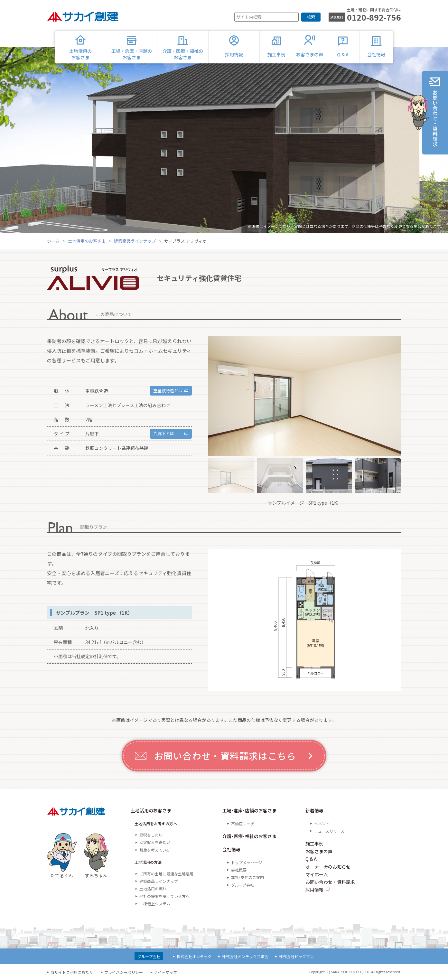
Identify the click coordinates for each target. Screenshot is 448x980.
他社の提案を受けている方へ (164, 896)
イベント (322, 823)
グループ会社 (243, 885)
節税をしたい (151, 835)
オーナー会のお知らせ (328, 867)
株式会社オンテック (194, 956)
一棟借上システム (155, 904)
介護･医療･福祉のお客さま (249, 836)
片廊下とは (162, 434)
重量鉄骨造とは (166, 391)
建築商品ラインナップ (159, 881)
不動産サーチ (243, 823)
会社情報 (231, 849)
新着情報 (314, 810)
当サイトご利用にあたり (72, 972)
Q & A (311, 859)
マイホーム (317, 874)
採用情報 (314, 890)
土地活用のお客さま (151, 810)
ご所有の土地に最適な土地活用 (166, 874)
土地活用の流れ (153, 888)
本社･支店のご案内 (247, 877)
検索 (311, 17)
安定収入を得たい (155, 842)
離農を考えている (155, 850)
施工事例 (314, 844)
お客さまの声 (319, 851)
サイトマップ (165, 972)
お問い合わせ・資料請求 (330, 882)
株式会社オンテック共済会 (245, 956)
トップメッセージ (247, 862)
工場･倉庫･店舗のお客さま (249, 810)
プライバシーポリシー (124, 972)
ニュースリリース (329, 831)
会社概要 (239, 870)
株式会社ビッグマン (296, 956)
